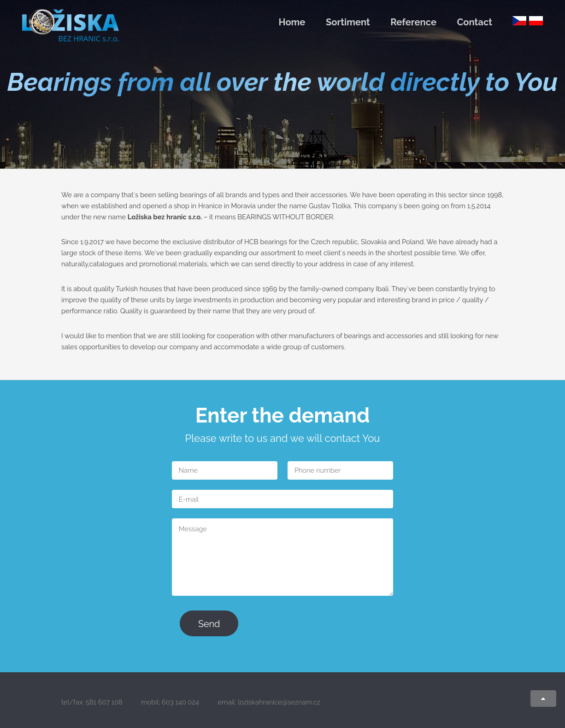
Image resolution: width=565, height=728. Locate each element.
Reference (413, 22)
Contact (474, 22)
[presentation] (315, 624)
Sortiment (348, 22)
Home (292, 22)
